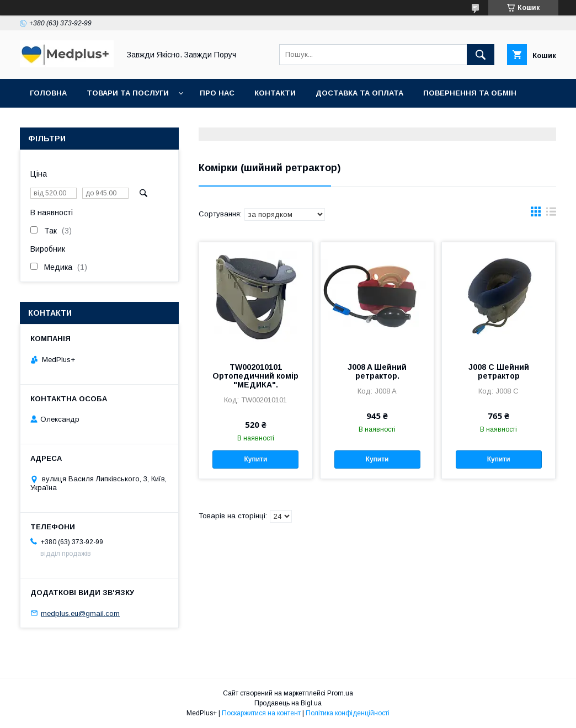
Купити (255, 459)
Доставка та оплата (359, 93)
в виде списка (551, 214)
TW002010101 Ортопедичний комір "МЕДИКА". (255, 376)
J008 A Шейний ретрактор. (377, 371)
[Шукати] (481, 55)
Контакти (275, 93)
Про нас (217, 93)
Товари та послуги (128, 93)
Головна (48, 93)
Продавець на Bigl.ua (288, 703)
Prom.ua (340, 693)
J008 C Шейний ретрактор (499, 371)
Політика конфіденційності (348, 713)
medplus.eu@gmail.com (80, 613)
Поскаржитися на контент (261, 713)
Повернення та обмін (470, 93)
